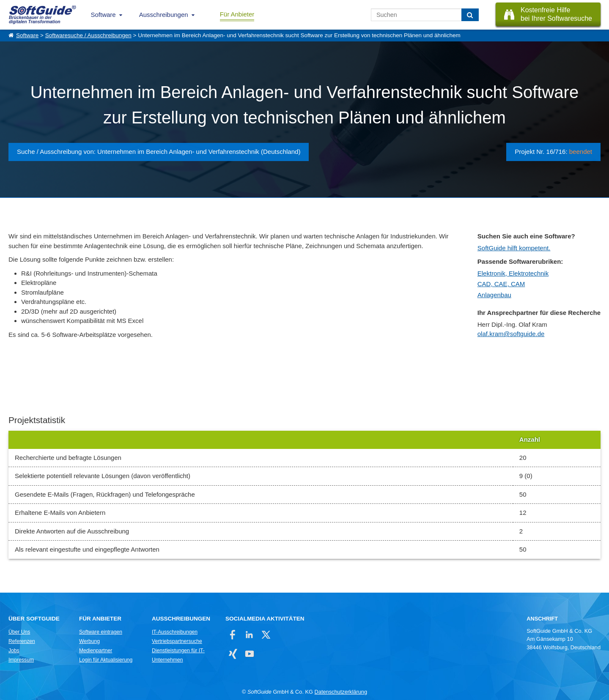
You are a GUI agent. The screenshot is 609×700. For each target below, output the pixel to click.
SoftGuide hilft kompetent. (514, 248)
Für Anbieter (237, 14)
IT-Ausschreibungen (175, 632)
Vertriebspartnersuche (177, 641)
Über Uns (19, 632)
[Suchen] (470, 15)
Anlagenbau (494, 295)
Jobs (14, 651)
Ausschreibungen (164, 15)
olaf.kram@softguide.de (511, 334)
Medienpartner (96, 651)
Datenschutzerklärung (341, 692)
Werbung (89, 641)
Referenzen (22, 641)
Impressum (21, 660)
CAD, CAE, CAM (501, 284)
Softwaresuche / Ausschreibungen (88, 35)
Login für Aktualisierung (106, 660)
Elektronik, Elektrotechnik (513, 273)
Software (103, 15)
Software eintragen (101, 632)
